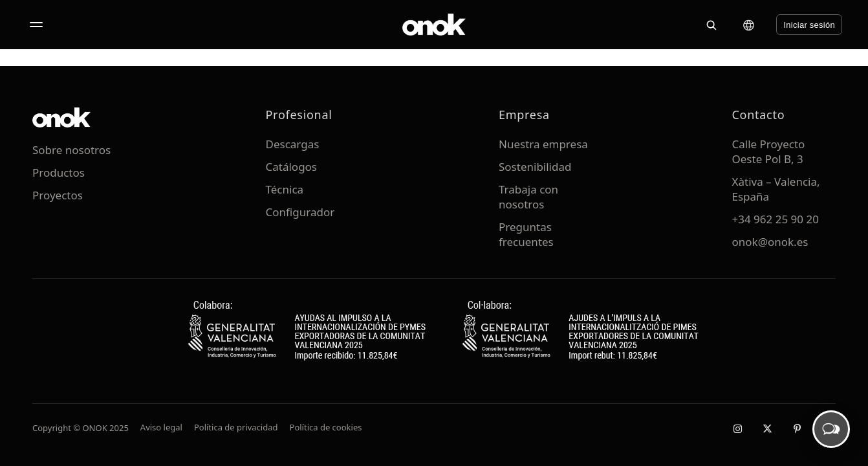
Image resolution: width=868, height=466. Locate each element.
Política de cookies (326, 427)
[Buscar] (711, 25)
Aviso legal (161, 427)
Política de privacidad (236, 427)
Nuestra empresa (543, 144)
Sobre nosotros (71, 150)
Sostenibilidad (535, 167)
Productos (59, 172)
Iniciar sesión (809, 25)
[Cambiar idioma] (749, 25)
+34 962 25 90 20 (776, 219)
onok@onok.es (770, 242)
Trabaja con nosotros (528, 197)
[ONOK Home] (434, 25)
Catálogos (292, 167)
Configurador (300, 212)
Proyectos (58, 195)
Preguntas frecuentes (526, 234)
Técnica (285, 189)
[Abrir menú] (36, 25)
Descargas (293, 144)
